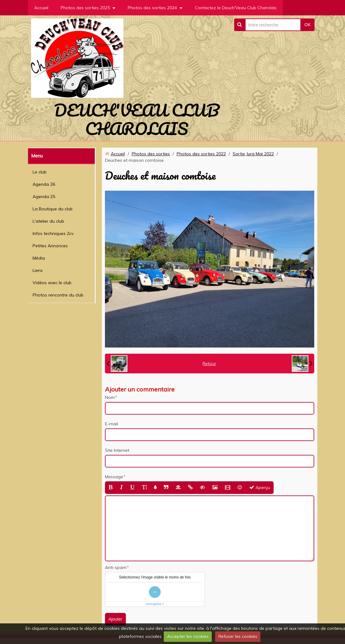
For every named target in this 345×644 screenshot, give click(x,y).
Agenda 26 (44, 184)
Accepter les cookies (188, 636)
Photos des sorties (151, 154)
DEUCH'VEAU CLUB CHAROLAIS (136, 119)
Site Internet (117, 450)
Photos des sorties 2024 (152, 8)
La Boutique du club (53, 209)
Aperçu (260, 487)
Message (114, 477)
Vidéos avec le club (52, 283)
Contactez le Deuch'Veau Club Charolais (236, 8)
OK (307, 25)
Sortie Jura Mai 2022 (253, 154)
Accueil (41, 8)
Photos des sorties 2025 (85, 8)
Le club (40, 172)
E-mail (111, 424)
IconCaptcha (153, 604)
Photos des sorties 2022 (201, 154)
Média (39, 258)
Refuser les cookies (238, 636)
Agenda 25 (44, 197)
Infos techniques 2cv (53, 233)
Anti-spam (116, 567)
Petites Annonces (50, 246)
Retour (209, 364)
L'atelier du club (48, 221)
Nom (110, 397)
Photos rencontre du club (58, 295)
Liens (38, 270)
